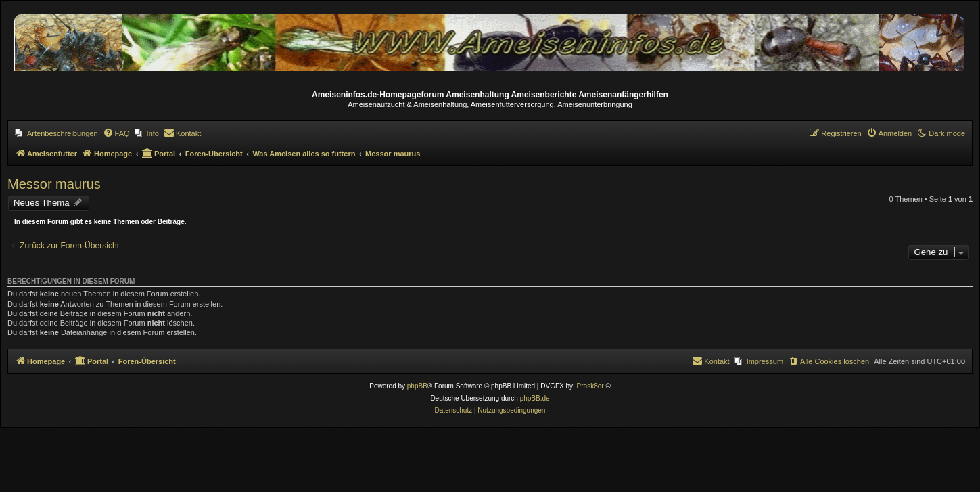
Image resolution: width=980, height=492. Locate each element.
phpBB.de (535, 398)
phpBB (417, 386)
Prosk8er (590, 386)
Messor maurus (54, 184)
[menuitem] (56, 133)
